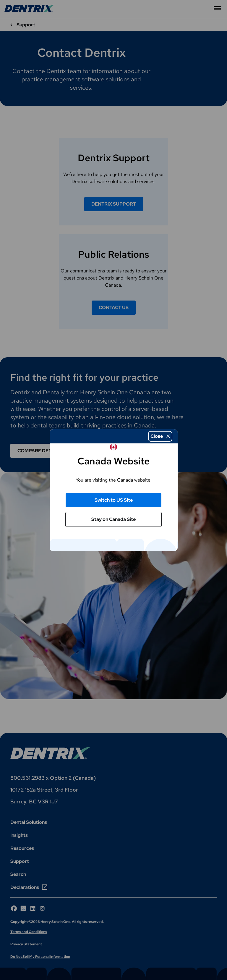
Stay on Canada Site (113, 519)
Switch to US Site (114, 500)
